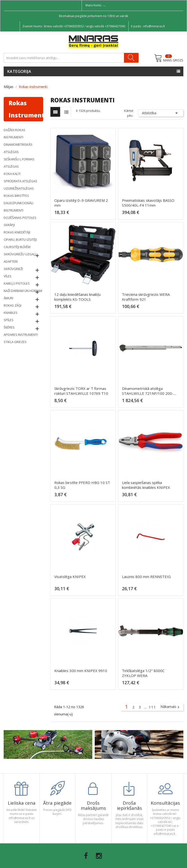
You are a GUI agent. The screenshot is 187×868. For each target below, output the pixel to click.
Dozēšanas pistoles (20, 218)
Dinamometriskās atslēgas (18, 148)
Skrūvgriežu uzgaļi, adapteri (20, 258)
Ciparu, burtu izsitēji (20, 240)
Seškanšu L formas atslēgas (19, 163)
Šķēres (9, 327)
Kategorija (19, 71)
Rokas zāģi (13, 305)
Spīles (9, 320)
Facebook (86, 856)
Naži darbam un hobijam (23, 291)
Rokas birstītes (16, 196)
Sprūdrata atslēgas (20, 181)
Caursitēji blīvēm (17, 247)
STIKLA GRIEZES (15, 342)
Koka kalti (12, 174)
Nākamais (171, 707)
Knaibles (11, 313)
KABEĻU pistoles (17, 283)
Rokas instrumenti (26, 109)
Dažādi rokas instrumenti (14, 134)
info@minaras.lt (154, 26)
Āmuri (8, 298)
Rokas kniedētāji (17, 232)
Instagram (99, 856)
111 (152, 707)
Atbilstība (161, 113)
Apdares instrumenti (21, 335)
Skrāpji (9, 225)
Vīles (8, 276)
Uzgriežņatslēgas (19, 188)
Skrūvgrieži (13, 269)
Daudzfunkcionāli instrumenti (19, 207)
